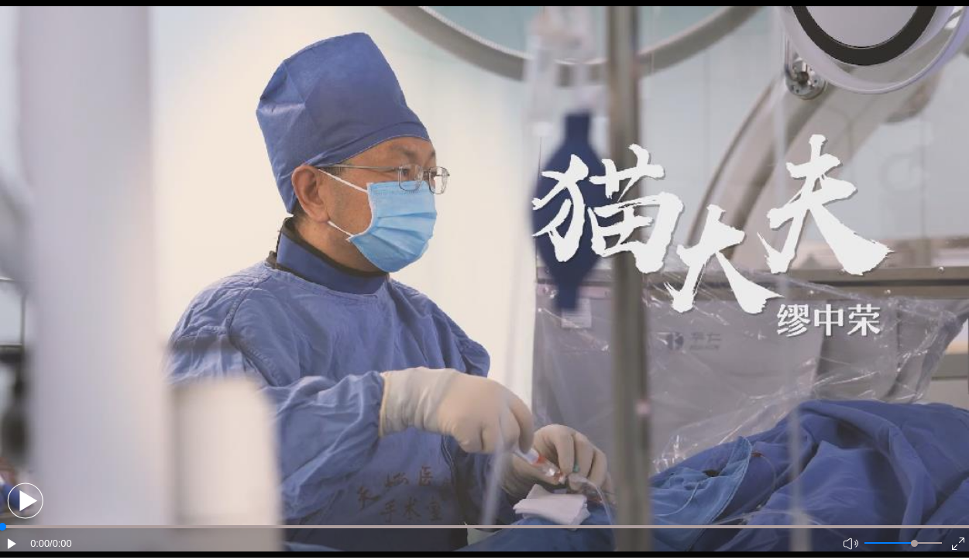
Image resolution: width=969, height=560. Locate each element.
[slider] (914, 543)
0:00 (40, 543)
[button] (25, 501)
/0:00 (60, 543)
